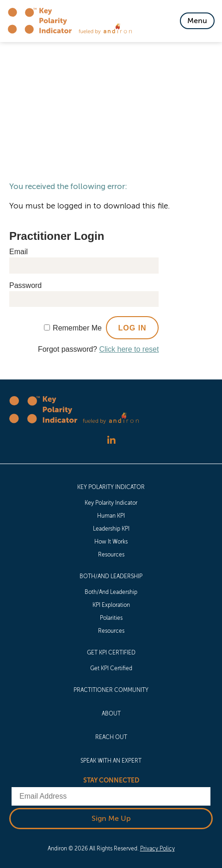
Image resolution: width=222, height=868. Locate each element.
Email (18, 252)
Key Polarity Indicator (111, 487)
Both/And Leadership (111, 576)
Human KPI (111, 516)
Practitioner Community (111, 690)
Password (25, 285)
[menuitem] (111, 520)
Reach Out (111, 737)
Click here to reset (129, 349)
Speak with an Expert (111, 761)
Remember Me (77, 328)
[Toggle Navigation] (197, 21)
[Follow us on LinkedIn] (111, 440)
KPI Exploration (111, 605)
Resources (111, 555)
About (111, 714)
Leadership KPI (111, 529)
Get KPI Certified (111, 653)
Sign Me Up (111, 819)
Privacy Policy (157, 849)
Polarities (111, 618)
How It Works (111, 542)
